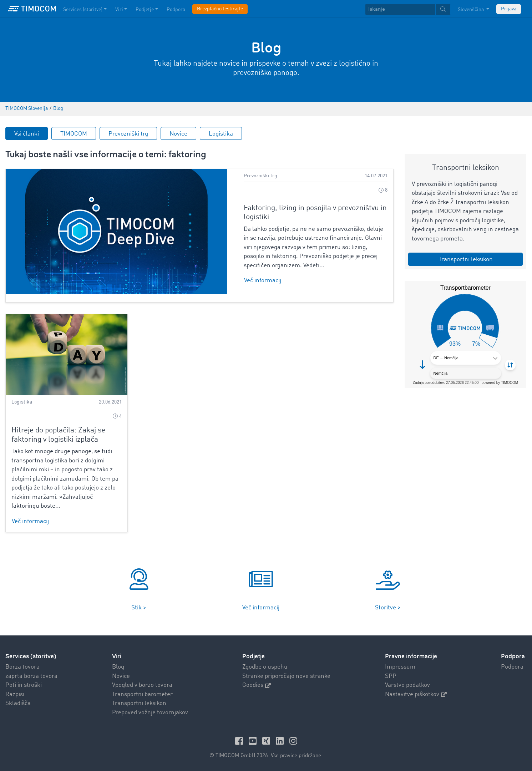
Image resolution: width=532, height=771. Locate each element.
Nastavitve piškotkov (416, 694)
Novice (178, 134)
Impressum (400, 667)
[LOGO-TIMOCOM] (32, 9)
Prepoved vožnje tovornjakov (150, 713)
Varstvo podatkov (407, 685)
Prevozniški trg (128, 134)
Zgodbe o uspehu (265, 667)
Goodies (257, 685)
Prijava (509, 9)
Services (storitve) (31, 656)
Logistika (221, 134)
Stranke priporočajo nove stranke (286, 676)
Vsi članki (27, 134)
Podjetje (254, 656)
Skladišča (18, 703)
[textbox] (408, 9)
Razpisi (15, 694)
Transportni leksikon (139, 703)
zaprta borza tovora (31, 676)
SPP (391, 676)
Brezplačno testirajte (220, 9)
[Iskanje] (400, 9)
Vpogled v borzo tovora (142, 685)
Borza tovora (22, 667)
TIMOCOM (74, 134)
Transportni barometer (142, 694)
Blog (118, 667)
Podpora (512, 667)
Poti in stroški (24, 685)
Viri (117, 656)
